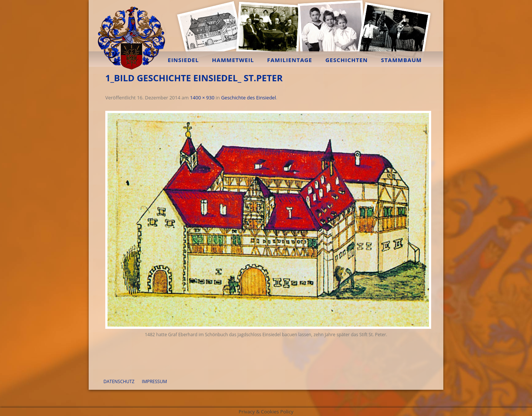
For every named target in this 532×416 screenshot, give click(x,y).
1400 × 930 (202, 98)
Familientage (290, 60)
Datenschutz (119, 381)
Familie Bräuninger (131, 35)
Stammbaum (401, 60)
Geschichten (347, 60)
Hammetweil (233, 60)
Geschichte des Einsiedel (248, 98)
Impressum (154, 381)
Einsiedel (183, 60)
